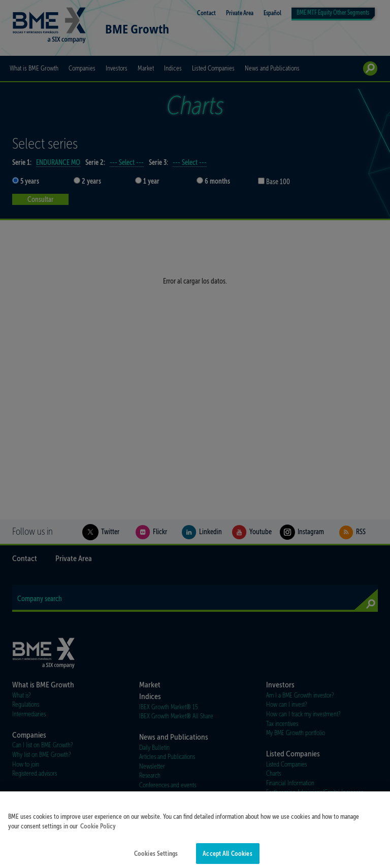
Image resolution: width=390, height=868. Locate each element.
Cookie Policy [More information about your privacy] (98, 831)
